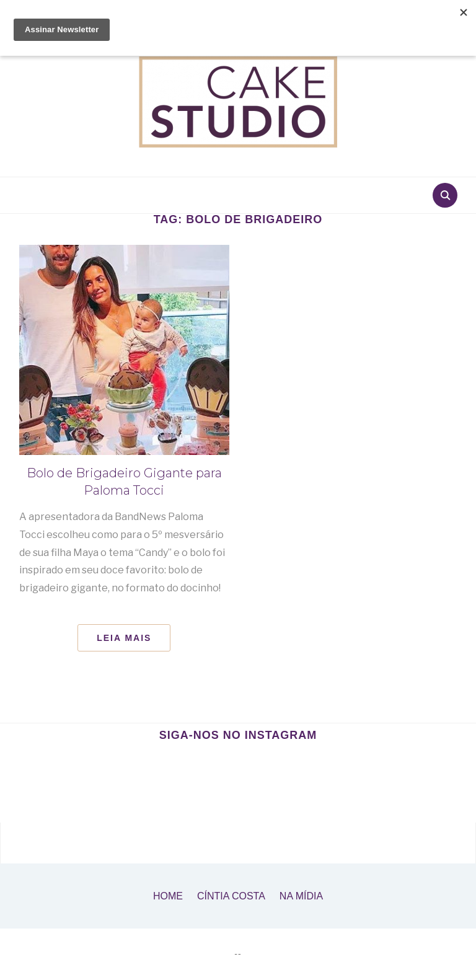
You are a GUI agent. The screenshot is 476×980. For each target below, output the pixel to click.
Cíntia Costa (231, 896)
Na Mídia (301, 896)
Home (168, 896)
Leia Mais (124, 638)
